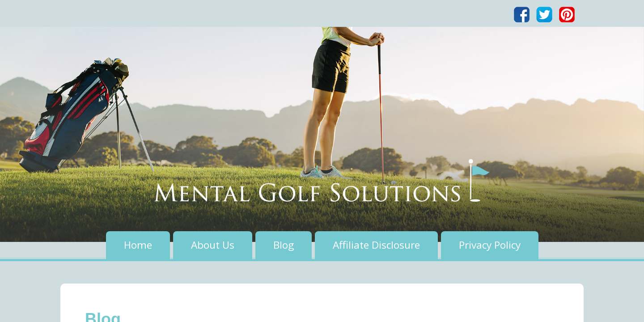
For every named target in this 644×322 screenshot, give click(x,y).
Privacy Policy (490, 245)
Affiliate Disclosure (376, 245)
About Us (213, 245)
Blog (284, 245)
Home (138, 245)
